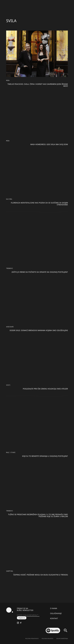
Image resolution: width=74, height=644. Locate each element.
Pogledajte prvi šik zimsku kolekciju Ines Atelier (45, 389)
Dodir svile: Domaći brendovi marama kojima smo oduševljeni (39, 330)
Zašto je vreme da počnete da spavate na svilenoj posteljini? (40, 272)
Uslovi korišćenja (62, 639)
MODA (8, 80)
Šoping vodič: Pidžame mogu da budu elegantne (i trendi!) (41, 575)
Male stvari (11, 452)
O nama (54, 608)
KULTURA (9, 199)
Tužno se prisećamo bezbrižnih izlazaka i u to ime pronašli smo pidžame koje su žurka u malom (38, 515)
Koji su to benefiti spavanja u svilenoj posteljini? (45, 456)
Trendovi (10, 268)
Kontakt (54, 618)
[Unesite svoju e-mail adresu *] (28, 615)
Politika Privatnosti (32, 639)
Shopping (10, 571)
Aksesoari (10, 327)
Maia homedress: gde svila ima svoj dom (49, 144)
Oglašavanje (56, 613)
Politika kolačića (47, 639)
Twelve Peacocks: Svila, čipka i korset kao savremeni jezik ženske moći (38, 85)
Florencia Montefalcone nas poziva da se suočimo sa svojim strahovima (39, 204)
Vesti (8, 385)
